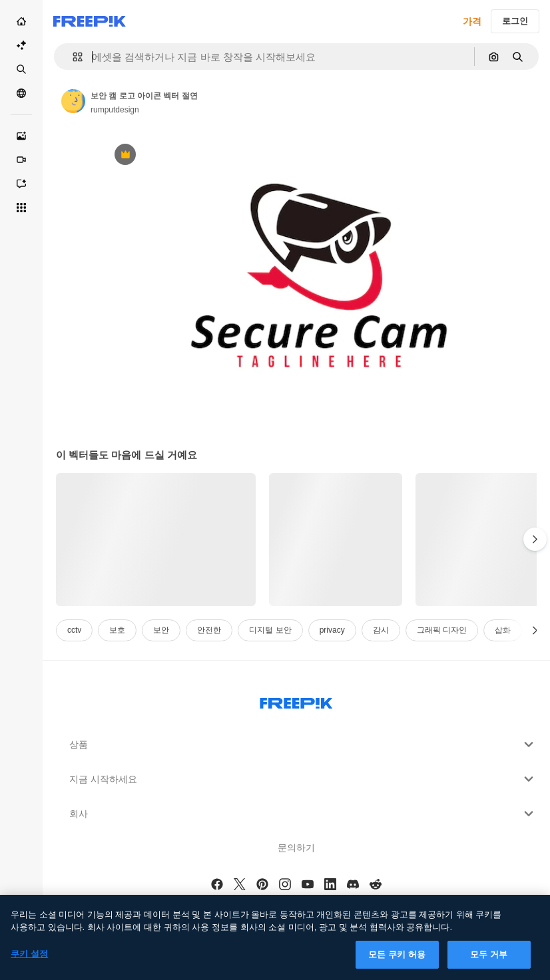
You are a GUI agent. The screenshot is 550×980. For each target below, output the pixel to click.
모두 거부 (489, 963)
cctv (74, 630)
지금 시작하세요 (303, 779)
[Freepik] (90, 21)
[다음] (535, 540)
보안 (161, 630)
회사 (303, 814)
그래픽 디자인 (442, 630)
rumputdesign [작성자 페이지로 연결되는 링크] (115, 110)
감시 (381, 630)
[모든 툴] (21, 208)
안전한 (209, 630)
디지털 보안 (270, 630)
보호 (117, 630)
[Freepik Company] (296, 701)
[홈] (21, 21)
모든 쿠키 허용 (397, 963)
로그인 (515, 21)
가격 (472, 21)
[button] (72, 57)
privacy (332, 630)
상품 (303, 744)
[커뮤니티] (21, 93)
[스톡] (21, 69)
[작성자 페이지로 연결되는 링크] (73, 101)
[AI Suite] (21, 45)
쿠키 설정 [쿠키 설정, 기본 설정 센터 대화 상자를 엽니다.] (29, 962)
